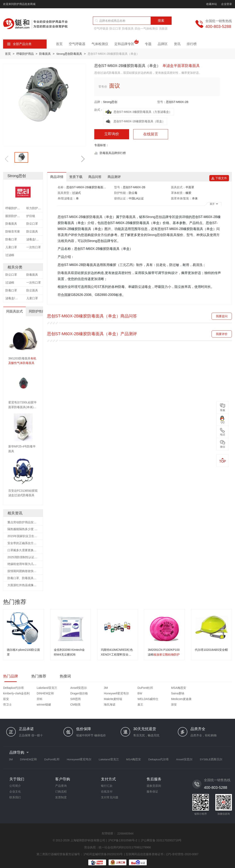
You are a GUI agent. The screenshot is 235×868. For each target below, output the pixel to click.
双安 (121, 694)
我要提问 (222, 316)
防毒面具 (128, 29)
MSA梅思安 (155, 688)
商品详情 (57, 177)
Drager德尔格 (12, 694)
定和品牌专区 (127, 44)
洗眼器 (163, 29)
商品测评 (115, 177)
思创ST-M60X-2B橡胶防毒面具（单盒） (87, 217)
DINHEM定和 (214, 688)
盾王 (179, 699)
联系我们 (15, 793)
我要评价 (222, 334)
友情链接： (109, 828)
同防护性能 (38, 311)
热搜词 (65, 677)
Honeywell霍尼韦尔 (44, 694)
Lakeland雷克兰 (42, 688)
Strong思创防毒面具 (71, 54)
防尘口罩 (115, 29)
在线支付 (107, 787)
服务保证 (152, 787)
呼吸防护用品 (25, 54)
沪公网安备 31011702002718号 (161, 835)
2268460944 (125, 828)
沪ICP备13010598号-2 (123, 835)
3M (92, 688)
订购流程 (61, 787)
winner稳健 (97, 699)
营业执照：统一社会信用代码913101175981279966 (117, 842)
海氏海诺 (153, 699)
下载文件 (220, 177)
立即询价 (112, 134)
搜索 (161, 21)
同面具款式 (15, 311)
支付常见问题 (110, 793)
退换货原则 (154, 781)
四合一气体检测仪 (146, 29)
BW (63, 694)
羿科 (150, 694)
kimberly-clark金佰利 (190, 688)
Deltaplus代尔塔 (13, 688)
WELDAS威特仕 (14, 699)
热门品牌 (11, 677)
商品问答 (96, 177)
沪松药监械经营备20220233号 (103, 849)
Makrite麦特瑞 (214, 694)
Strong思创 (110, 102)
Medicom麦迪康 (42, 699)
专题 (148, 44)
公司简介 (15, 781)
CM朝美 (124, 699)
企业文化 (15, 787)
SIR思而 (182, 694)
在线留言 (151, 134)
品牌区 (163, 44)
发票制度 (61, 793)
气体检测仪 (100, 44)
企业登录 (227, 4)
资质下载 (76, 177)
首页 (59, 44)
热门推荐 (39, 677)
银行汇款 (107, 781)
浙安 (208, 699)
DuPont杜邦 (126, 688)
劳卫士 (65, 699)
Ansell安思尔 (69, 688)
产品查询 (61, 781)
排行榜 (192, 44)
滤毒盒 (146, 287)
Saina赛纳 (96, 694)
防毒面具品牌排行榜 (113, 153)
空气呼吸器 (101, 29)
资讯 (177, 44)
